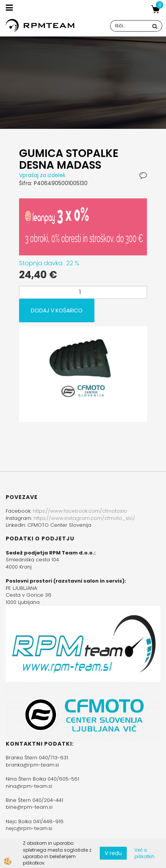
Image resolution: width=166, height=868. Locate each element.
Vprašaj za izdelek (42, 175)
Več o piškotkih (144, 853)
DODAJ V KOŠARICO (57, 310)
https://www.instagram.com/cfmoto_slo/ (84, 518)
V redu (113, 853)
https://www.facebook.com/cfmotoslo (80, 511)
